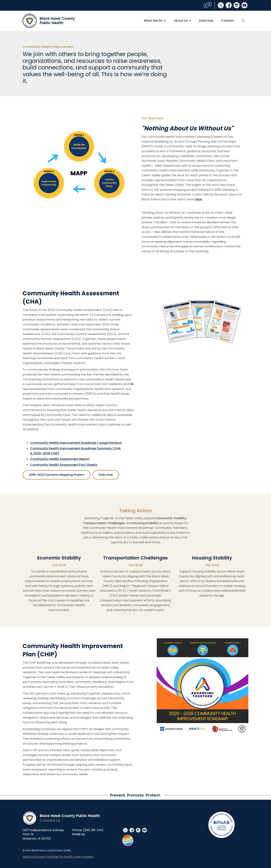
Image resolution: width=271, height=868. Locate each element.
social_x (221, 5)
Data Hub (206, 21)
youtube (244, 5)
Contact (227, 21)
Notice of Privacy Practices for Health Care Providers (58, 857)
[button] (155, 21)
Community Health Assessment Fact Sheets (64, 465)
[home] (49, 21)
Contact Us (50, 820)
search (243, 21)
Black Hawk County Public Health (70, 816)
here (199, 199)
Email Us (79, 834)
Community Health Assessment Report (60, 459)
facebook (229, 5)
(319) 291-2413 (93, 830)
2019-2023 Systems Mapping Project (57, 475)
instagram (237, 5)
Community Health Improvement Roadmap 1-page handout (76, 443)
